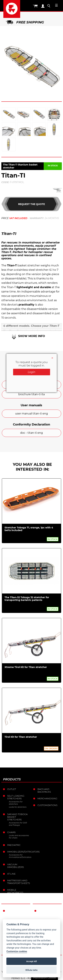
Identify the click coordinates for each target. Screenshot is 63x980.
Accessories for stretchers (16, 803)
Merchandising (47, 798)
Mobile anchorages (15, 891)
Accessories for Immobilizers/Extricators (20, 856)
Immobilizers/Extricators (19, 852)
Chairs (11, 832)
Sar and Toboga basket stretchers (17, 817)
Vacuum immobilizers (16, 866)
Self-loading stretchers (16, 797)
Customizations (47, 805)
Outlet (12, 789)
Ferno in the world (15, 912)
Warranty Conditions (46, 912)
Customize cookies (17, 951)
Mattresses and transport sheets (19, 882)
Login (32, 372)
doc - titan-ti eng (32, 433)
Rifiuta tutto (32, 970)
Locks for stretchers (18, 807)
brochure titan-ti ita (32, 394)
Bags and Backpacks (44, 790)
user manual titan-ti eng (32, 414)
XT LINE (11, 874)
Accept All (31, 961)
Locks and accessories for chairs (19, 837)
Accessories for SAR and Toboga (18, 824)
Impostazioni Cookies (44, 978)
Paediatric (14, 845)
